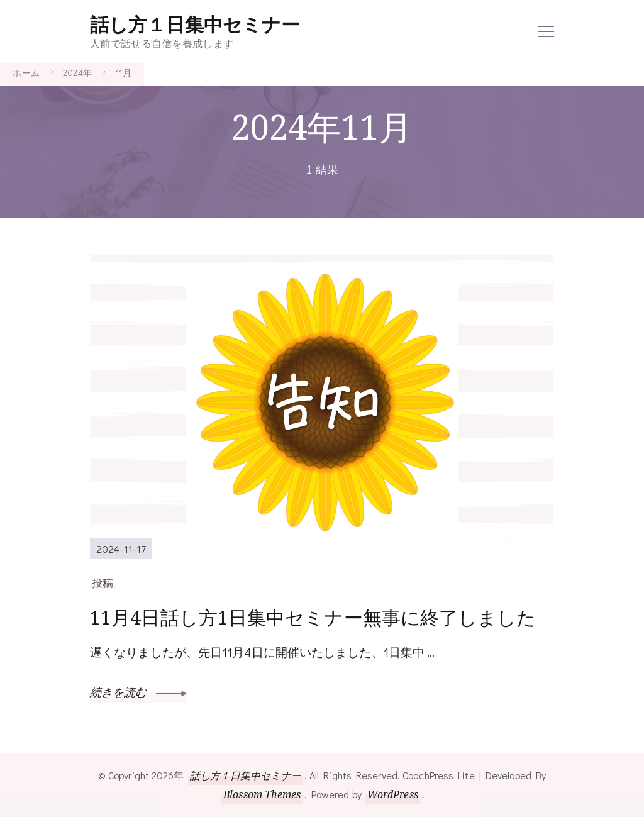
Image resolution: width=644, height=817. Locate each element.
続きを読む (138, 692)
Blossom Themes (262, 794)
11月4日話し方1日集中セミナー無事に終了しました (313, 617)
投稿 (103, 582)
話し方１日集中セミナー (195, 25)
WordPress (393, 794)
